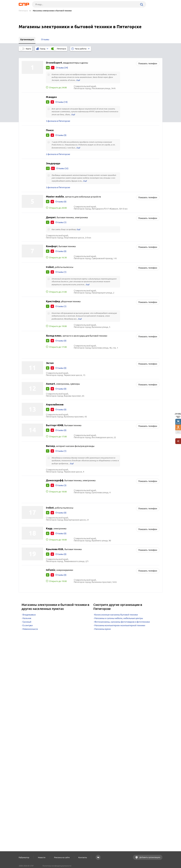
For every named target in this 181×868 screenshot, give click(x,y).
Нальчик (27, 614)
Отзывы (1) (61, 218)
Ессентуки (28, 621)
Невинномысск (30, 625)
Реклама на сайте (62, 857)
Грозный (27, 617)
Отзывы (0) (61, 197)
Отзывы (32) (62, 164)
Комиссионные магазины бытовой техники (116, 610)
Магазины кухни (103, 625)
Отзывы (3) (61, 481)
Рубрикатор (24, 857)
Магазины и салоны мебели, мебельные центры (119, 614)
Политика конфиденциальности (57, 866)
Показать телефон (148, 59)
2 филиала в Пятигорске (58, 150)
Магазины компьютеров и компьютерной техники (120, 621)
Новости (42, 857)
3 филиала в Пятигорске (58, 117)
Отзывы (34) (62, 63)
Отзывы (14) (61, 98)
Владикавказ (29, 610)
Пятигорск (23, 11)
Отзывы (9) (61, 131)
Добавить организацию (150, 857)
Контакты (83, 857)
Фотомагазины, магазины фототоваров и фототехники (122, 617)
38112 (178, 429)
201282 (178, 423)
